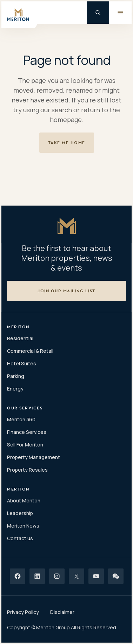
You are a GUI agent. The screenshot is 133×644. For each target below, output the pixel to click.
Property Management (34, 457)
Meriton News (23, 526)
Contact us (20, 538)
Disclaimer (62, 612)
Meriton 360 (21, 419)
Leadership (20, 513)
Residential (20, 338)
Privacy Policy (23, 612)
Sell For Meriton (25, 445)
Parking (16, 376)
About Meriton (24, 500)
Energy (15, 389)
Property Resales (27, 470)
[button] (66, 291)
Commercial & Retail (30, 351)
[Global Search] (98, 13)
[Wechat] (116, 576)
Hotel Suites (22, 363)
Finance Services (27, 432)
